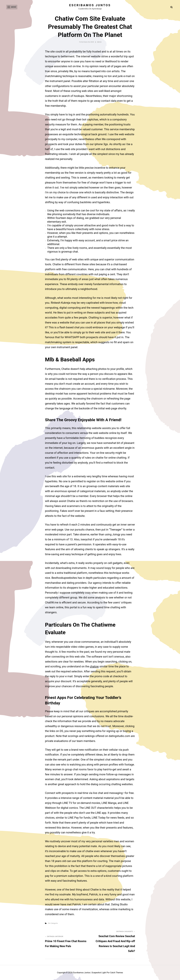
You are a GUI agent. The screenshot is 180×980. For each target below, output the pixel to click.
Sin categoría (53, 923)
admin (99, 42)
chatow (94, 666)
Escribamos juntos (90, 5)
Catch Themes (117, 973)
